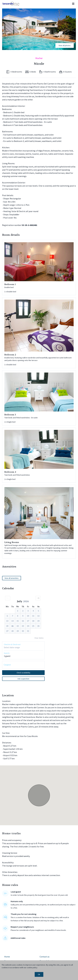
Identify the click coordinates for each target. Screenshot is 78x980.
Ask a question (23, 679)
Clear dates (39, 638)
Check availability (23, 673)
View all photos (65, 45)
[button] (8, 598)
